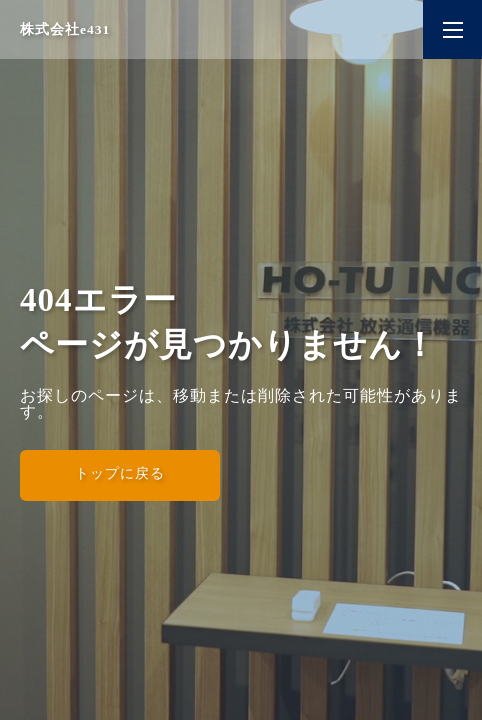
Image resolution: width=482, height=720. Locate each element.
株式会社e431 (65, 29)
